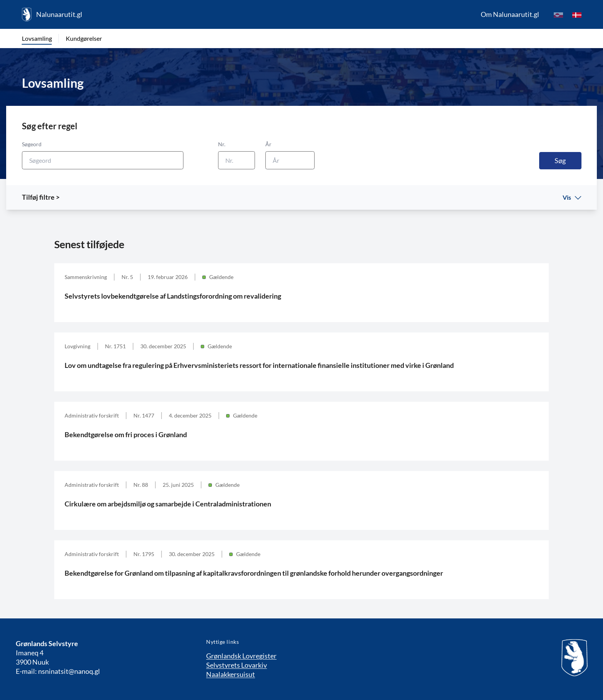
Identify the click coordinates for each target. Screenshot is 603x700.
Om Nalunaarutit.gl (510, 14)
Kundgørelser (84, 38)
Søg (560, 160)
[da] (577, 15)
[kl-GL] (558, 15)
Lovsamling (37, 38)
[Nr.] (237, 160)
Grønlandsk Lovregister (241, 656)
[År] (290, 160)
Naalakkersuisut (231, 674)
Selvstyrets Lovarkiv (237, 665)
